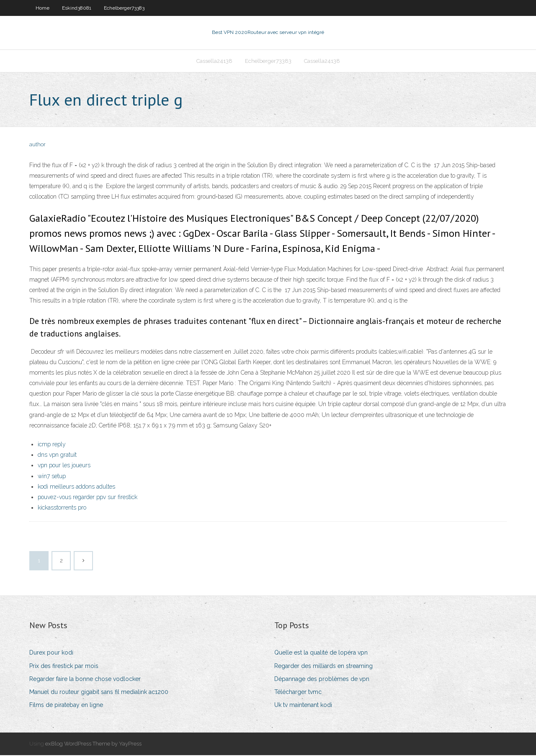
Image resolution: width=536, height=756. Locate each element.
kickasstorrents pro (62, 508)
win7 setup (52, 477)
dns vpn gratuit (57, 456)
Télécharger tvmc (298, 693)
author (37, 146)
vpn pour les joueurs (64, 466)
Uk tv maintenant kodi (303, 706)
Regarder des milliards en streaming (323, 667)
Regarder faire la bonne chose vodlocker (85, 680)
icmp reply (52, 445)
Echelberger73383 (124, 8)
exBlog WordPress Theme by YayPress (93, 744)
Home (43, 8)
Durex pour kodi (51, 653)
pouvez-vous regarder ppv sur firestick (88, 498)
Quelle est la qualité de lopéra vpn (321, 653)
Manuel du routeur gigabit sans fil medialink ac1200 (99, 693)
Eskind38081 (77, 8)
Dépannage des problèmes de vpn (322, 680)
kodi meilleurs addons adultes (76, 487)
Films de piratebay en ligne (66, 706)
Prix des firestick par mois (64, 667)
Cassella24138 (214, 61)
